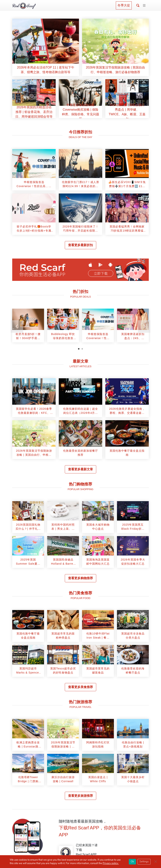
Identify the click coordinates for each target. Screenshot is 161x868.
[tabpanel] (28, 327)
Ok (132, 862)
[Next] (144, 326)
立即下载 (101, 273)
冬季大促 (124, 5)
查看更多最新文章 (80, 469)
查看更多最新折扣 (80, 245)
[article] (46, 47)
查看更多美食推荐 (80, 687)
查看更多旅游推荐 (80, 796)
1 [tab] (79, 349)
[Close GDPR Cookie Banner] (156, 862)
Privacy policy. (111, 863)
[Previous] (17, 326)
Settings (144, 862)
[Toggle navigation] (144, 6)
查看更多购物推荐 (80, 578)
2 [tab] (82, 349)
